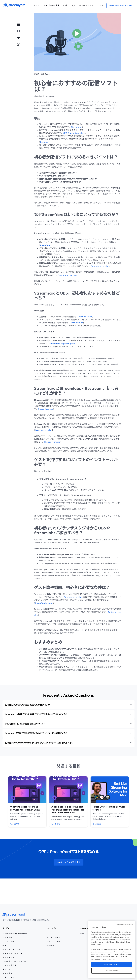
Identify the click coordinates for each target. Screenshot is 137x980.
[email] (18, 25)
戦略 (65, 5)
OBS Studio (68, 133)
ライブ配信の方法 (51, 5)
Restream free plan (43, 430)
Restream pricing (52, 442)
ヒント (100, 5)
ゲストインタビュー (11, 949)
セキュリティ (8, 977)
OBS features (77, 323)
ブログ (53, 934)
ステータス (7, 973)
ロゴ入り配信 (8, 941)
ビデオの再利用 (9, 965)
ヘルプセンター (53, 941)
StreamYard (77, 127)
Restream (44, 142)
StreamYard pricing (100, 266)
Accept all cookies (112, 964)
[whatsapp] (18, 44)
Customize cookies (112, 971)
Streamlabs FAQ (46, 409)
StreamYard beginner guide (62, 343)
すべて (36, 5)
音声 (73, 5)
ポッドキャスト (9, 957)
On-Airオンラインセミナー (14, 961)
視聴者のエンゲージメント (14, 953)
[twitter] (18, 38)
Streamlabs (80, 133)
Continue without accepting (124, 925)
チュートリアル (86, 5)
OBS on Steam (86, 317)
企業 (82, 933)
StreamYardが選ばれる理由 (15, 933)
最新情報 (50, 945)
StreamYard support (68, 275)
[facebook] (18, 31)
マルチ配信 (7, 937)
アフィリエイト (53, 938)
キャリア (11, 969)
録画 (4, 945)
